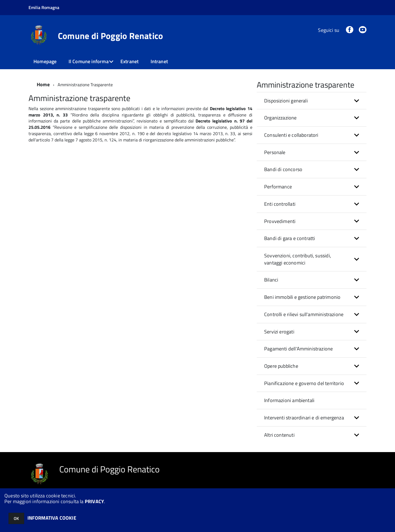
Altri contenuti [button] (279, 435)
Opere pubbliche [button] (281, 366)
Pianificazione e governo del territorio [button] (304, 383)
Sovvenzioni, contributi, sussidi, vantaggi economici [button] (298, 259)
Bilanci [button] (271, 280)
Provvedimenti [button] (280, 221)
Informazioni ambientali (289, 400)
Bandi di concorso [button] (283, 169)
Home (43, 84)
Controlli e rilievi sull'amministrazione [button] (304, 314)
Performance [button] (278, 187)
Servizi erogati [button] (279, 332)
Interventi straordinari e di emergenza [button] (304, 418)
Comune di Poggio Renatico (111, 36)
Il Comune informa (89, 61)
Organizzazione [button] (280, 118)
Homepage (45, 61)
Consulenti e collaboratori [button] (291, 135)
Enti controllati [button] (280, 204)
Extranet (129, 61)
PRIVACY (94, 501)
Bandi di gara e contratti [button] (290, 238)
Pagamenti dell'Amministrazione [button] (298, 349)
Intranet (159, 61)
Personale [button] (275, 152)
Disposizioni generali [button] (286, 101)
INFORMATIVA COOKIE (52, 518)
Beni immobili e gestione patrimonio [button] (302, 297)
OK (16, 518)
